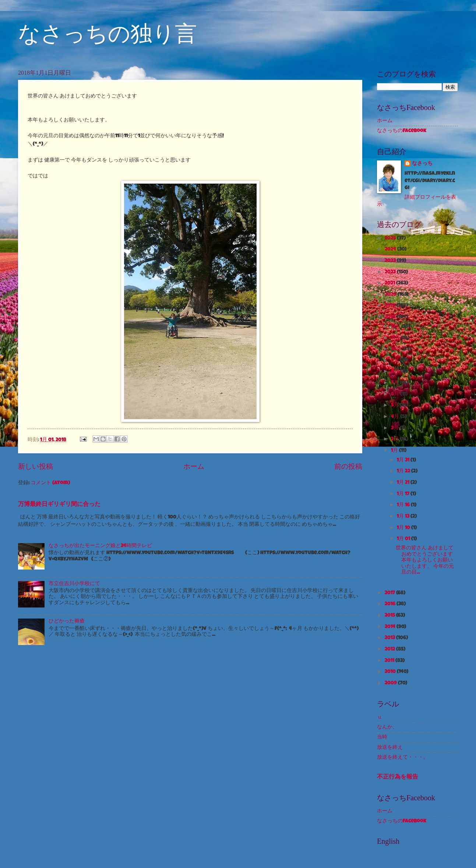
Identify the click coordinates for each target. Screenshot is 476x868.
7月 (395, 383)
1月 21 (404, 483)
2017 (390, 593)
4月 (396, 417)
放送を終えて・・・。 (403, 758)
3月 (395, 428)
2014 (391, 627)
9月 (396, 361)
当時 (382, 737)
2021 (390, 283)
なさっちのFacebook (402, 131)
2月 (395, 439)
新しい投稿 (36, 467)
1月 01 (404, 539)
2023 (391, 261)
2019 (391, 306)
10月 (397, 349)
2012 (390, 649)
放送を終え (390, 748)
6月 (396, 394)
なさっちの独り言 (107, 34)
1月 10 (404, 528)
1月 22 (404, 471)
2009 (391, 683)
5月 (395, 405)
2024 (391, 249)
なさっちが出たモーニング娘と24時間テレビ (100, 546)
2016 (391, 604)
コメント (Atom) (50, 483)
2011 (390, 661)
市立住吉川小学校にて (74, 584)
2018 (391, 317)
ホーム (194, 467)
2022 (391, 272)
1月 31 (404, 460)
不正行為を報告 (398, 777)
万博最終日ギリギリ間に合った (59, 505)
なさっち (422, 164)
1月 (395, 451)
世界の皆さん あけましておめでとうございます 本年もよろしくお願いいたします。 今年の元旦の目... (425, 560)
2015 (390, 616)
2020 (391, 295)
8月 (396, 372)
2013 (390, 638)
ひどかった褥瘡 (67, 621)
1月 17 (404, 494)
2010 (391, 672)
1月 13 (404, 517)
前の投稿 (348, 467)
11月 (396, 338)
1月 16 (404, 505)
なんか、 (387, 727)
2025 (391, 238)
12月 (396, 327)
